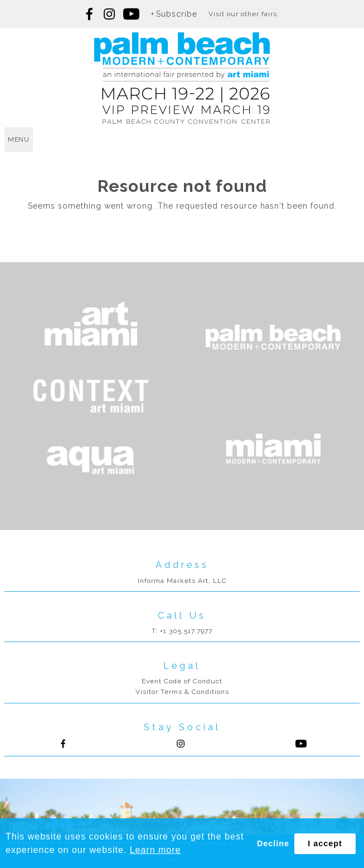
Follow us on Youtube (301, 744)
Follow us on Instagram (109, 14)
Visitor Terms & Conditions (182, 692)
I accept (325, 843)
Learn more (156, 850)
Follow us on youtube (131, 14)
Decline (273, 843)
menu (19, 139)
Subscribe (177, 14)
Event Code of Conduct (182, 681)
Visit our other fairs (243, 14)
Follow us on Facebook (90, 14)
